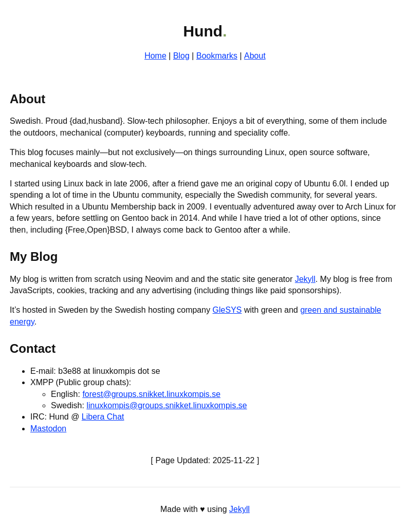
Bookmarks (217, 56)
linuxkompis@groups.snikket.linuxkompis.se (166, 405)
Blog (181, 56)
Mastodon (48, 429)
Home (155, 56)
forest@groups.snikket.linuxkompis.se (151, 394)
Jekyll (305, 279)
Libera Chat (103, 417)
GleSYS (227, 310)
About (255, 56)
